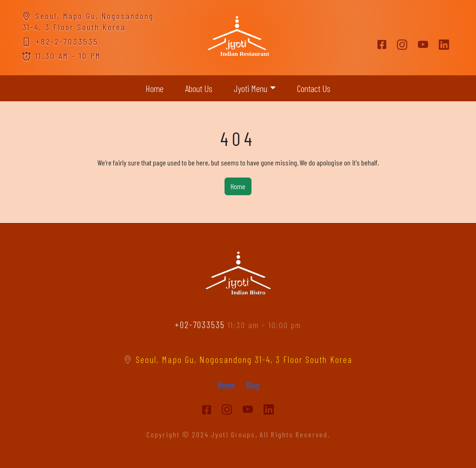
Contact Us (314, 88)
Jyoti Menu (251, 88)
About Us (199, 88)
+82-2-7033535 (60, 41)
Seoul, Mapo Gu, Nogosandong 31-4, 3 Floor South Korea (238, 359)
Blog (252, 385)
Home (155, 88)
